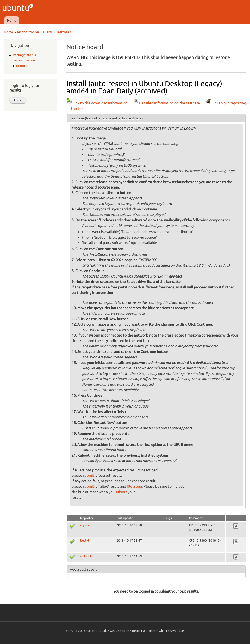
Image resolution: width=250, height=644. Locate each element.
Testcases (64, 32)
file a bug (134, 486)
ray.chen (86, 525)
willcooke (87, 556)
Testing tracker (28, 32)
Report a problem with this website (158, 631)
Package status (24, 55)
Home (12, 20)
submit (89, 475)
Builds (48, 32)
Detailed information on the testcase (166, 103)
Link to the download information (97, 103)
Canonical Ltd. (97, 631)
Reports (22, 66)
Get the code (120, 631)
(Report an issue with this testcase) (114, 118)
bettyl (85, 540)
